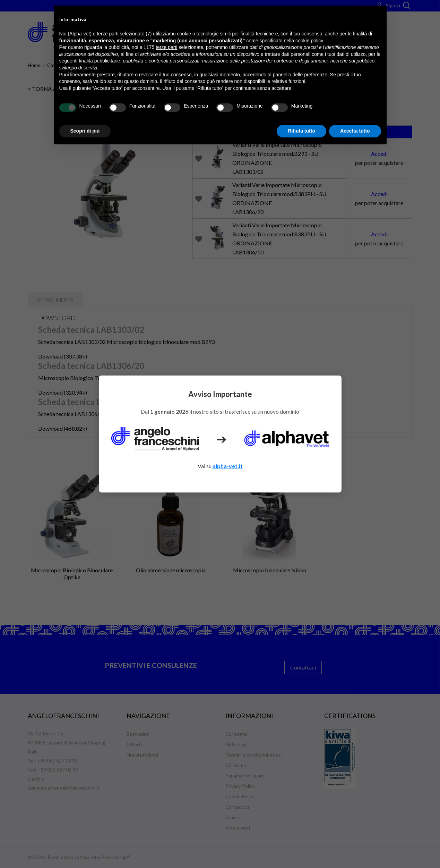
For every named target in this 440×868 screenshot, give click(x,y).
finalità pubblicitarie (99, 61)
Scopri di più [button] (85, 131)
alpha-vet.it (228, 466)
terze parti (166, 47)
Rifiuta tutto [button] (301, 131)
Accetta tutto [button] (355, 131)
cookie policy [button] (309, 41)
